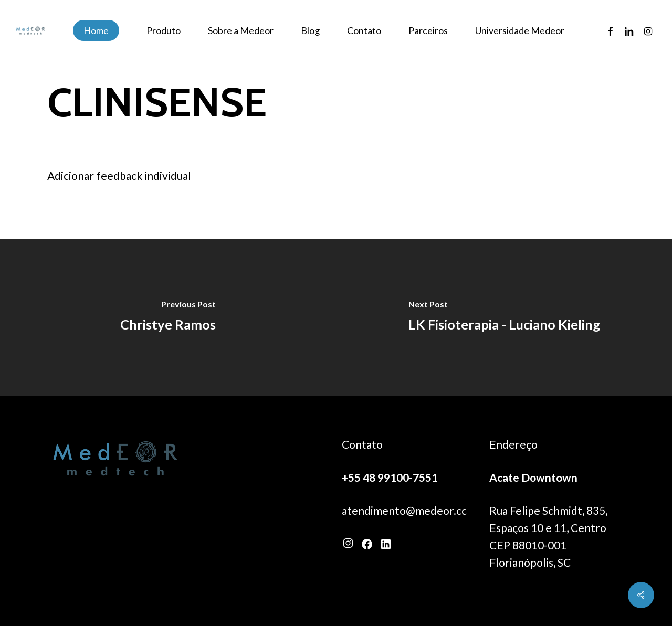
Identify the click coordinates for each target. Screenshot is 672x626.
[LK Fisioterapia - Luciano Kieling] (504, 317)
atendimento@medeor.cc (404, 510)
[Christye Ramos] (168, 317)
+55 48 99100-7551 (390, 477)
